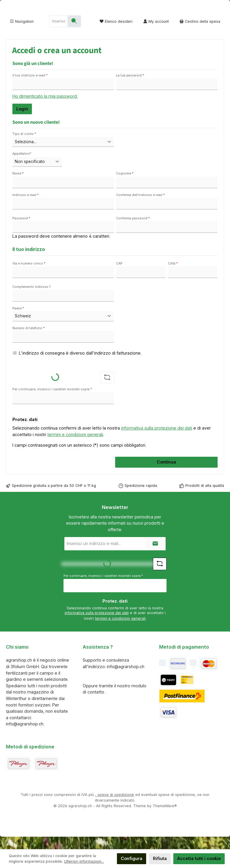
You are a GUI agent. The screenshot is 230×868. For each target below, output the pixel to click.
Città (173, 276)
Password (21, 231)
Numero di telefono (28, 341)
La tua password (130, 88)
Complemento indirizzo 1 (31, 299)
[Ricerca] (74, 34)
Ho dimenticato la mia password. (45, 108)
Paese (18, 321)
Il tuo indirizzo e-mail (30, 88)
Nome (18, 186)
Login (22, 121)
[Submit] (155, 556)
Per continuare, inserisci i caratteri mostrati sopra (52, 402)
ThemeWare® (165, 818)
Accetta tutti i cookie (199, 858)
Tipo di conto (24, 146)
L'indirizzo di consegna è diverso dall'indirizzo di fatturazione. (80, 365)
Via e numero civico (29, 276)
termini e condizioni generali (75, 447)
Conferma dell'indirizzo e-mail (140, 207)
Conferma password (133, 231)
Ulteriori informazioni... (84, 861)
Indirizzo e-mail (26, 207)
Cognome (125, 186)
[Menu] (22, 34)
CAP (119, 276)
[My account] (156, 34)
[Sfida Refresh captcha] (107, 390)
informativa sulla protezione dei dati (157, 440)
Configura (132, 858)
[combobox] (59, 34)
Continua (166, 474)
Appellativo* (22, 166)
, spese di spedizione (115, 807)
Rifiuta (160, 858)
